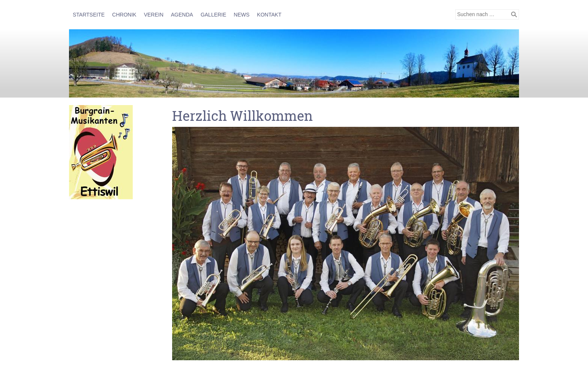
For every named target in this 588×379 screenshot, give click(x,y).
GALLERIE (213, 15)
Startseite (89, 15)
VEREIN (154, 15)
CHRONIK (124, 15)
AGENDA (182, 15)
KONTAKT (269, 15)
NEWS (241, 15)
